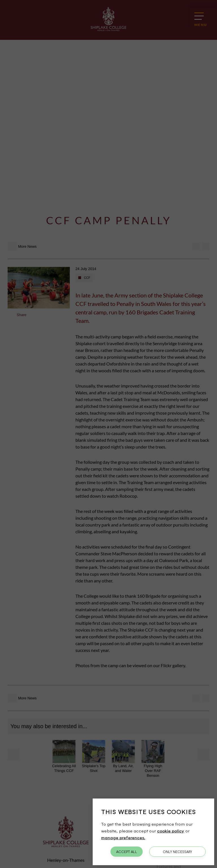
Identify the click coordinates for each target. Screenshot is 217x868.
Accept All (127, 852)
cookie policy (171, 831)
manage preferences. (123, 837)
